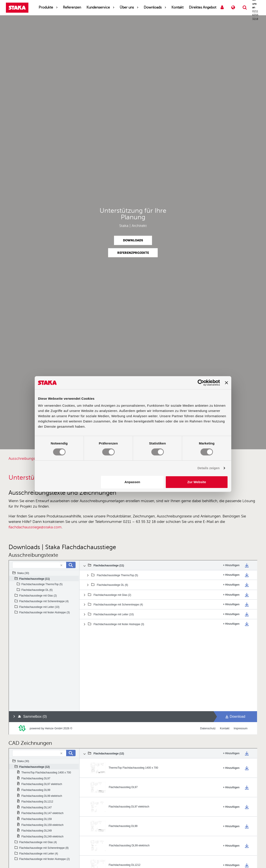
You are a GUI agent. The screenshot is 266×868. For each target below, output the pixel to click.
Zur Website (197, 482)
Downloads (153, 7)
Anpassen (132, 482)
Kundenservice (98, 7)
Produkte (46, 7)
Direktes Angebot (203, 7)
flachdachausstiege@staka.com (35, 527)
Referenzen (72, 7)
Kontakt (177, 7)
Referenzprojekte (133, 252)
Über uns (127, 7)
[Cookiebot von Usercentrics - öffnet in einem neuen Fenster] (201, 383)
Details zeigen (208, 468)
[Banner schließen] (226, 383)
